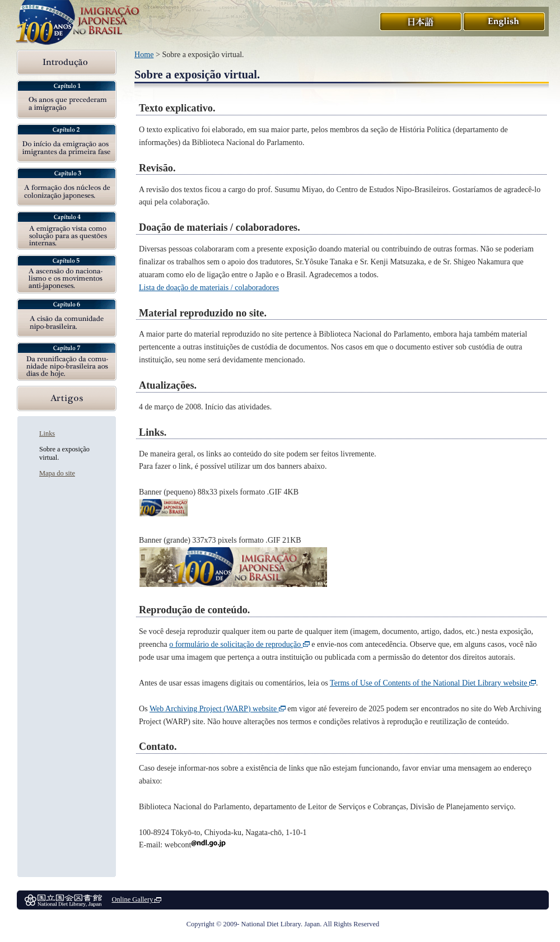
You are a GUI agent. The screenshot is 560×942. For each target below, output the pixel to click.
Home (144, 54)
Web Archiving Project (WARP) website (218, 708)
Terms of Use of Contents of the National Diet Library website (433, 683)
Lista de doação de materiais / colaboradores (209, 287)
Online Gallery (136, 899)
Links (47, 433)
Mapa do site (57, 473)
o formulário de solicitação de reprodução (239, 644)
